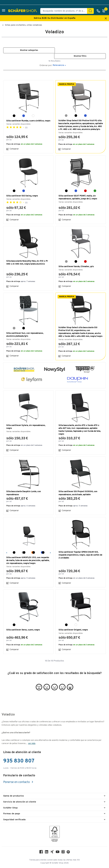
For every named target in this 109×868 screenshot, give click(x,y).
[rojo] (85, 191)
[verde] (95, 191)
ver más (32, 743)
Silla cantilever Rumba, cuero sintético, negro (28, 121)
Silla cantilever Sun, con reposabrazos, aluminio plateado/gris (25, 335)
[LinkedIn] (47, 853)
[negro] (14, 116)
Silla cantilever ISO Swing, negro (22, 196)
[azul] (24, 116)
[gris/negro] (24, 552)
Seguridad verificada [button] (14, 820)
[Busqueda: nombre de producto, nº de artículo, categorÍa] (65, 11)
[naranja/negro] (33, 552)
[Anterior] (7, 552)
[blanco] (33, 116)
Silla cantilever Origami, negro (73, 630)
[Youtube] (58, 853)
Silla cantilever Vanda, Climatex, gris (76, 267)
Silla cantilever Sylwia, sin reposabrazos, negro (26, 427)
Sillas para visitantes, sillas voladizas (23, 25)
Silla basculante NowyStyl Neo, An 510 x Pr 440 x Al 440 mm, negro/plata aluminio (27, 263)
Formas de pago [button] (12, 814)
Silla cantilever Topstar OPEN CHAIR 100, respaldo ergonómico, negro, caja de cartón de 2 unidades (80, 555)
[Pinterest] (68, 853)
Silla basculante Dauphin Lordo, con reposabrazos (24, 493)
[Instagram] (63, 853)
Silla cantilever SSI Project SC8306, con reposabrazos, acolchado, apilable (78, 493)
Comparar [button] (13, 149)
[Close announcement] (106, 19)
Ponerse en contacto (17, 782)
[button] (4, 11)
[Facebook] (41, 853)
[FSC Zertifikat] (55, 835)
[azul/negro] (43, 552)
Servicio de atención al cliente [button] (20, 802)
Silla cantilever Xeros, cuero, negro (23, 630)
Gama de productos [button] (14, 796)
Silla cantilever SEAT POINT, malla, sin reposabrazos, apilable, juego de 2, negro (78, 197)
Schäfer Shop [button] (10, 808)
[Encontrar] (90, 11)
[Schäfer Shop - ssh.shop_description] (23, 11)
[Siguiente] (50, 552)
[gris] (66, 116)
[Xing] (52, 853)
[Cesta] (105, 11)
